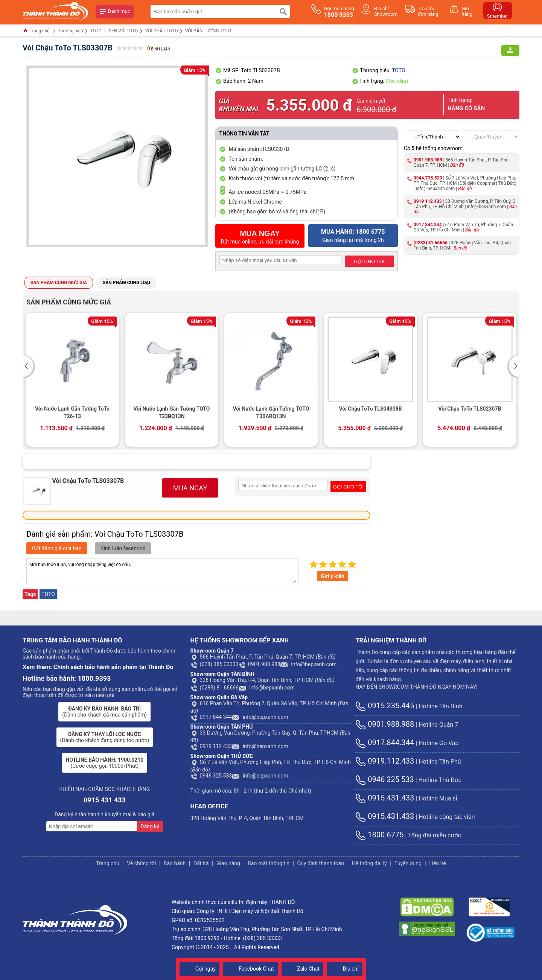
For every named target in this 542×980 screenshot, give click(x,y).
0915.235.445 (385, 706)
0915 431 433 (105, 800)
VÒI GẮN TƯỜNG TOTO (208, 31)
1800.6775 (379, 835)
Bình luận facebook (123, 548)
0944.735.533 (428, 178)
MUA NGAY (190, 488)
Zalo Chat (302, 969)
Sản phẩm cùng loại (126, 283)
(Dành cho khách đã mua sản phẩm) (104, 712)
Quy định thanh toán (320, 863)
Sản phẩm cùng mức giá (59, 283)
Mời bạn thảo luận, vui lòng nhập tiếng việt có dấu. (162, 572)
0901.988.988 (428, 160)
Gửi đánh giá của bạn (57, 548)
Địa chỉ (345, 969)
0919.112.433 (385, 761)
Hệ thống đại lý (369, 863)
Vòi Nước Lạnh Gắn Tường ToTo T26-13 (72, 412)
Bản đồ (457, 165)
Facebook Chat (250, 969)
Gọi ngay (199, 969)
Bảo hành (175, 863)
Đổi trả (201, 863)
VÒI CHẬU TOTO (162, 31)
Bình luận (159, 49)
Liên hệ (438, 863)
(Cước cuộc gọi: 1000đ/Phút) (104, 763)
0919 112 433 (428, 201)
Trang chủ (36, 31)
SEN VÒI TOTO (123, 31)
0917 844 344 (428, 225)
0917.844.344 (385, 743)
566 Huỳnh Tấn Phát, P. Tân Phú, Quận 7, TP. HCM (263, 657)
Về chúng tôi (141, 863)
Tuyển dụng (408, 863)
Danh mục (115, 12)
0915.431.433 (385, 798)
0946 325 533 (211, 776)
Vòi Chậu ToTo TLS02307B (470, 409)
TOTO (96, 31)
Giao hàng (228, 863)
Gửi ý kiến (332, 576)
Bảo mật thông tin (269, 863)
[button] (29, 366)
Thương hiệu (71, 31)
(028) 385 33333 (215, 664)
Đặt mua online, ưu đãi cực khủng (260, 237)
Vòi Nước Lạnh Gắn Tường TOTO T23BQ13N (171, 412)
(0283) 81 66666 (431, 243)
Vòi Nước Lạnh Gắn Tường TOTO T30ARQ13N (271, 412)
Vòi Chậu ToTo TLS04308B (370, 409)
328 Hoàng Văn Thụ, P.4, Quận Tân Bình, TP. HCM (263, 680)
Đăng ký (150, 826)
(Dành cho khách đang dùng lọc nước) (105, 737)
